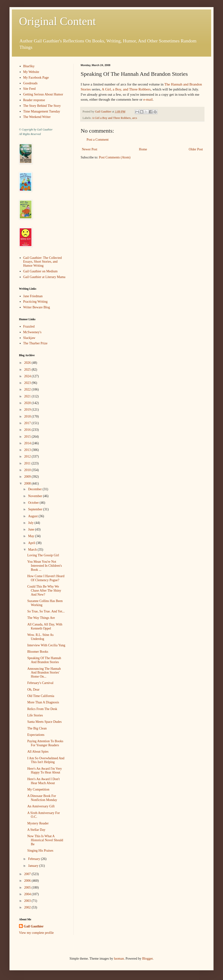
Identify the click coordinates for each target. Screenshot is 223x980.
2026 (28, 363)
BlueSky (29, 66)
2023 (28, 383)
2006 (28, 881)
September (35, 509)
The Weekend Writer (37, 117)
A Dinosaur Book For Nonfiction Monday (42, 798)
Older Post (196, 149)
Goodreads (30, 83)
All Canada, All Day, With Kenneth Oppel (45, 626)
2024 (28, 376)
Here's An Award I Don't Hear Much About (44, 781)
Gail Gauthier (34, 926)
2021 (28, 396)
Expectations (36, 735)
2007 (28, 874)
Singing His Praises (40, 851)
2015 (28, 437)
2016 (28, 430)
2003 (28, 901)
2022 (28, 389)
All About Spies (38, 752)
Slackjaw (29, 338)
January (34, 866)
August (33, 516)
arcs (135, 118)
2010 (28, 470)
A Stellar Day (36, 830)
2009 (28, 477)
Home (143, 149)
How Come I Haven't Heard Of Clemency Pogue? (46, 578)
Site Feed (30, 89)
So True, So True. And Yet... (46, 611)
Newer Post (90, 149)
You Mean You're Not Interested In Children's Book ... (45, 566)
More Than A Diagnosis (43, 702)
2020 (28, 403)
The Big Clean (37, 728)
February (34, 859)
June (31, 529)
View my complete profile (36, 933)
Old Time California (41, 696)
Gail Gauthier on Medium (40, 271)
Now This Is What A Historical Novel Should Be (45, 840)
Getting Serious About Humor (43, 94)
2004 (28, 894)
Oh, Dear (33, 690)
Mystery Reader (38, 823)
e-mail (148, 99)
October (34, 503)
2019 (28, 410)
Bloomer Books (38, 652)
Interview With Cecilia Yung (46, 645)
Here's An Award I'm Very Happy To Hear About (45, 771)
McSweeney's (32, 332)
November (35, 496)
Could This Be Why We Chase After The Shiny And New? (44, 591)
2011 (28, 463)
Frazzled (29, 326)
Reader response (34, 100)
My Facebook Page (36, 78)
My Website (31, 72)
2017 (28, 423)
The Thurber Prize (35, 343)
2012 (28, 456)
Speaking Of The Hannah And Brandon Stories (44, 660)
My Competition (38, 789)
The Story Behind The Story (42, 106)
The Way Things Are (41, 618)
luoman (119, 959)
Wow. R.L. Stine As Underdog (40, 637)
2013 (28, 450)
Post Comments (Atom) (115, 157)
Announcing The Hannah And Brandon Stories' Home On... (44, 673)
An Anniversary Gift (41, 806)
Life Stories (35, 715)
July (31, 523)
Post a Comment (98, 140)
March (33, 550)
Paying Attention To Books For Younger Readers (45, 743)
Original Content (57, 21)
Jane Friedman (33, 296)
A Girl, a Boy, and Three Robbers (126, 89)
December (35, 489)
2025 (28, 370)
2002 (28, 907)
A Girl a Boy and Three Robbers (111, 118)
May (31, 536)
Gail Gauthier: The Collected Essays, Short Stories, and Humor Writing (43, 262)
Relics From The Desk (42, 709)
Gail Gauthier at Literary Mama (44, 277)
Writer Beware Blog (37, 307)
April (32, 543)
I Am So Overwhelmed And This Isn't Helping (46, 760)
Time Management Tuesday (42, 111)
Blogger (147, 959)
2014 (28, 443)
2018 (28, 416)
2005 (28, 888)
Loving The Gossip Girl (43, 555)
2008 (28, 483)
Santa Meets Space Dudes (44, 722)
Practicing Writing (35, 302)
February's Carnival (40, 683)
